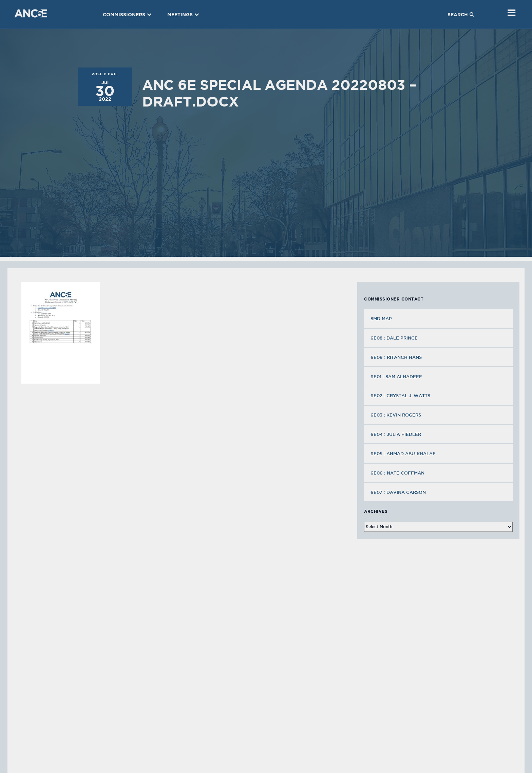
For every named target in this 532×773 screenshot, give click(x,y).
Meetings (183, 15)
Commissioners (127, 15)
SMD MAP (381, 318)
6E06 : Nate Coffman (398, 473)
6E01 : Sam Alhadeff (397, 376)
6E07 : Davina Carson (399, 492)
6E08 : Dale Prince (395, 338)
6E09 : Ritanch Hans (397, 357)
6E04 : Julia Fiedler (396, 434)
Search (461, 15)
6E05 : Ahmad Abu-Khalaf (404, 453)
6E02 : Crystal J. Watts (401, 395)
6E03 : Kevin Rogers (396, 415)
